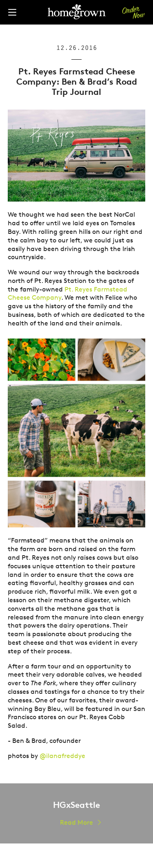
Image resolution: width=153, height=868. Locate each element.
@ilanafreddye (62, 756)
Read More (76, 822)
